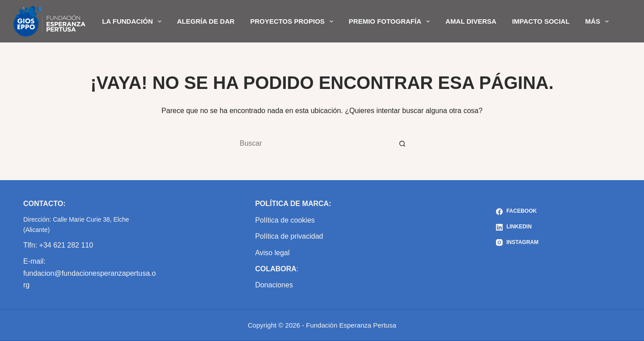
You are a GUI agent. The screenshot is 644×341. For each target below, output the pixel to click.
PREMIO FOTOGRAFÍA (391, 21)
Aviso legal (272, 253)
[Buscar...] (313, 143)
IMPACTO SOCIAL (541, 21)
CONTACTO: (44, 204)
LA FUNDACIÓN (133, 21)
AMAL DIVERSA (471, 21)
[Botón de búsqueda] (402, 143)
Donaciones (274, 285)
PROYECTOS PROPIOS (293, 21)
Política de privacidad (289, 236)
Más (599, 21)
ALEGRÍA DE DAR (206, 21)
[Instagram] (517, 243)
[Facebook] (517, 211)
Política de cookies (285, 220)
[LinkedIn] (517, 227)
